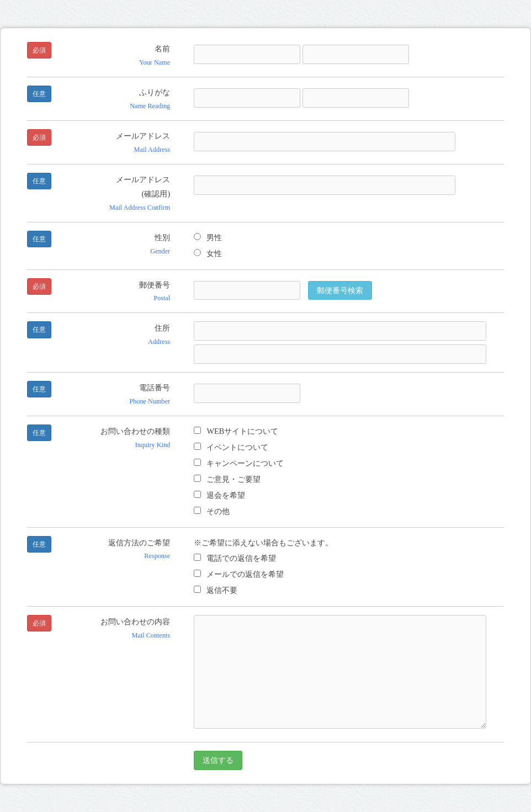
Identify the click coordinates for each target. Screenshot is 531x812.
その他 (212, 511)
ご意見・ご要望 (227, 479)
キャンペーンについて (239, 463)
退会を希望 (219, 495)
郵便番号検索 (340, 290)
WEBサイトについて (236, 431)
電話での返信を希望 (235, 558)
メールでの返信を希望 (239, 574)
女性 (208, 253)
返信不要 (216, 590)
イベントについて (231, 447)
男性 (208, 237)
